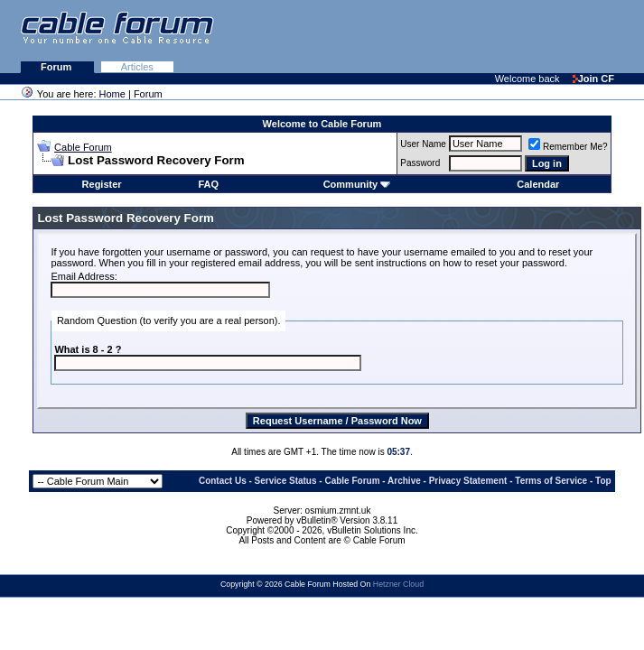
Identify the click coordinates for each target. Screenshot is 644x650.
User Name (423, 144)
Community (357, 184)
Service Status (286, 481)
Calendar (538, 184)
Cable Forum (83, 147)
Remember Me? (568, 147)
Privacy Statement (468, 481)
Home (112, 94)
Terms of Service (551, 481)
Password (420, 163)
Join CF (593, 79)
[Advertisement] (424, 36)
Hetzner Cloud (398, 584)
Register (102, 184)
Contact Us (223, 481)
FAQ (209, 184)
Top (603, 481)
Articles (137, 67)
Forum (57, 67)
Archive (404, 481)
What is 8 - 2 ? (88, 349)
